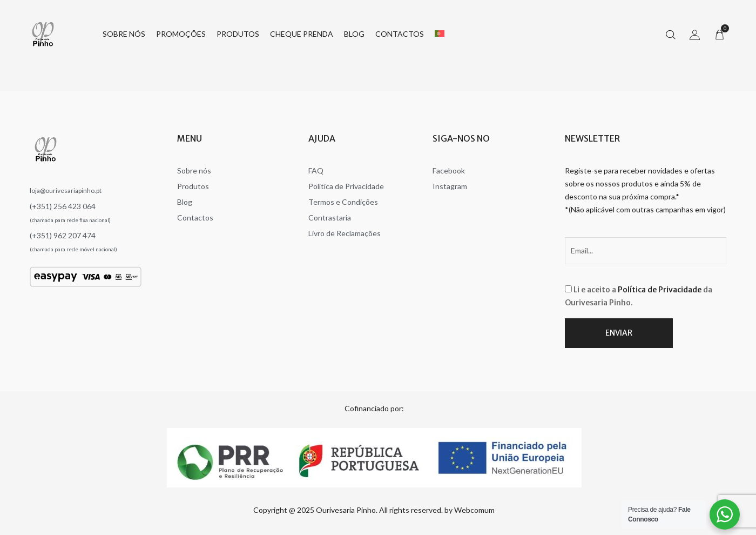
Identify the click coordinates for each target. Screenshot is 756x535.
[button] (719, 34)
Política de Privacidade (660, 290)
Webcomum (474, 510)
